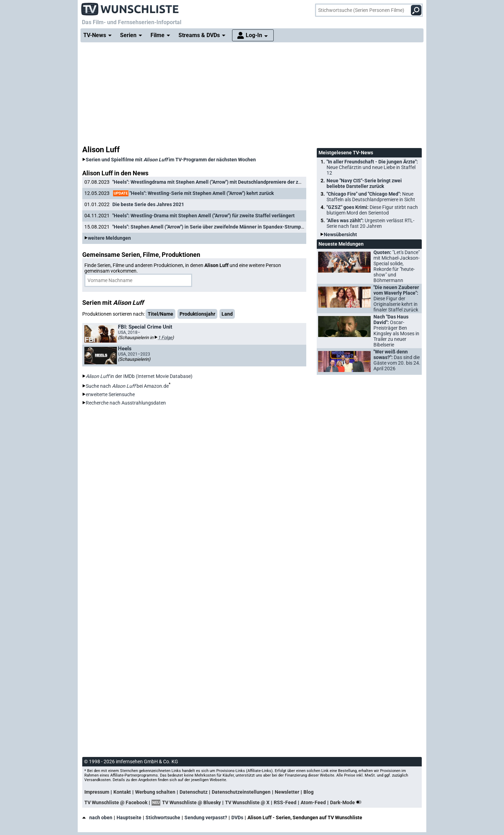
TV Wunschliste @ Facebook (116, 802)
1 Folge (165, 338)
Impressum (97, 792)
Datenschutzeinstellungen (241, 792)
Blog (309, 792)
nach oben (97, 818)
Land (227, 314)
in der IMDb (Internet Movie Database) (139, 376)
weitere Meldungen (109, 238)
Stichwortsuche (163, 818)
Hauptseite (129, 818)
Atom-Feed (313, 802)
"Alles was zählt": (370, 223)
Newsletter (287, 792)
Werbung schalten (155, 792)
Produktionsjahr (197, 314)
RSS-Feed (285, 802)
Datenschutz (194, 792)
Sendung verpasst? (206, 818)
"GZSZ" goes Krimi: (372, 210)
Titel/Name (160, 314)
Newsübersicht (340, 234)
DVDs (237, 818)
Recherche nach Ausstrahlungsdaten (126, 403)
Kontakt (122, 792)
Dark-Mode (347, 802)
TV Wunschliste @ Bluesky (191, 802)
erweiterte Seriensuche (110, 394)
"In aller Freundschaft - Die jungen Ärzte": (372, 167)
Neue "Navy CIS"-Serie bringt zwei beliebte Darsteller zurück (364, 183)
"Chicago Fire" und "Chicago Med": (371, 197)
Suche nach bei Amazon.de (127, 386)
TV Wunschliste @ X (247, 802)
